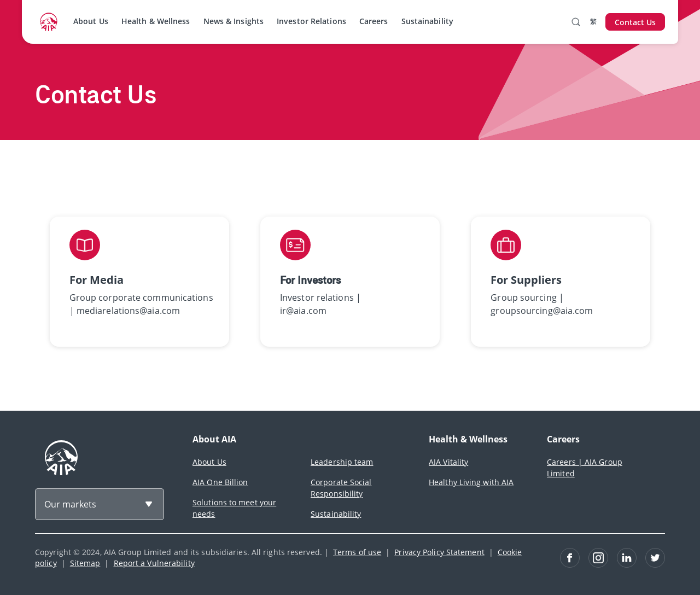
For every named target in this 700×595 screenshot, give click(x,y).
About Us (91, 21)
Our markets (70, 504)
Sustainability (427, 21)
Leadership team (342, 462)
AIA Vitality (448, 462)
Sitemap (85, 563)
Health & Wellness (156, 21)
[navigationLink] (49, 22)
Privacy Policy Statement (439, 552)
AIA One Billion (220, 482)
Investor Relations (311, 21)
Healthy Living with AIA (471, 482)
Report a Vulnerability (154, 563)
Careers (374, 21)
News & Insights (234, 21)
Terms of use (357, 552)
